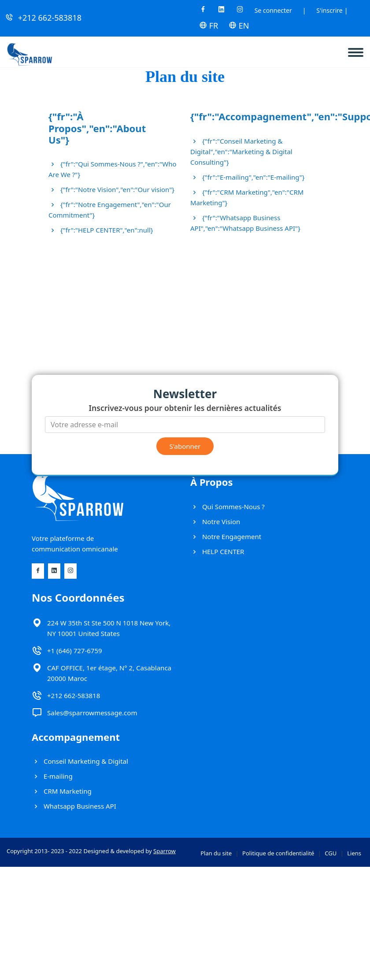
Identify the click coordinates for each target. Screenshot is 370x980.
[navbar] (359, 49)
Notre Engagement (226, 536)
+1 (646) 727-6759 (75, 651)
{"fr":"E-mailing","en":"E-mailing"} (247, 177)
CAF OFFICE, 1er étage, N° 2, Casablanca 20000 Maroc (109, 673)
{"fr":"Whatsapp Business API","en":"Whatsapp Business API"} (245, 223)
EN (239, 26)
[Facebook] (203, 12)
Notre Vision (215, 521)
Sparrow (165, 851)
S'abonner (185, 446)
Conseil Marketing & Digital (80, 761)
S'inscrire (329, 10)
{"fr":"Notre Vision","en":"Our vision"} (111, 189)
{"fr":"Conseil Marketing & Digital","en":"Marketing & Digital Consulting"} (241, 152)
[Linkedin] (222, 12)
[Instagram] (240, 12)
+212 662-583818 (50, 18)
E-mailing (52, 776)
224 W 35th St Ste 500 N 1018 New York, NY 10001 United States (109, 628)
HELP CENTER (217, 551)
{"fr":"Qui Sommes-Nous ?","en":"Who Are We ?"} (113, 169)
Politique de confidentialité (278, 853)
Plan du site (216, 853)
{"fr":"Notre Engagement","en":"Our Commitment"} (110, 210)
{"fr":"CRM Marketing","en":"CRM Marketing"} (247, 197)
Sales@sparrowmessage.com (92, 713)
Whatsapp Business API (74, 806)
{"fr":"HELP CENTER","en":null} (101, 230)
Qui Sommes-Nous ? (228, 507)
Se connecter (273, 10)
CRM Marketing (62, 791)
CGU (331, 853)
